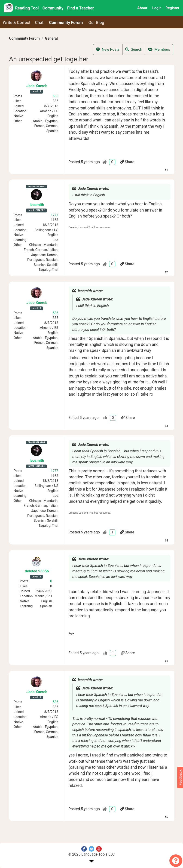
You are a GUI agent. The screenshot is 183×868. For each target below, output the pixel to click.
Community (53, 8)
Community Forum (24, 38)
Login (157, 8)
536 (55, 96)
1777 (55, 215)
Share (127, 162)
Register (172, 8)
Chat (39, 23)
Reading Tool (27, 8)
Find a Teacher (80, 8)
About (142, 8)
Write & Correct (17, 23)
